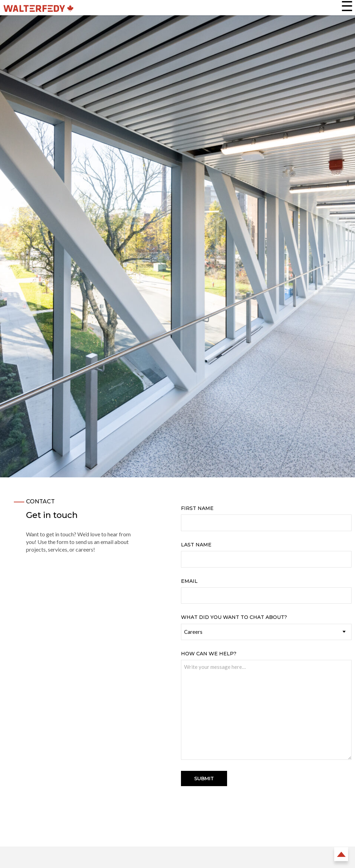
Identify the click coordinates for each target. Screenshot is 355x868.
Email (189, 581)
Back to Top (341, 854)
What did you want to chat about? (234, 617)
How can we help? (209, 654)
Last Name (196, 545)
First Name (197, 508)
